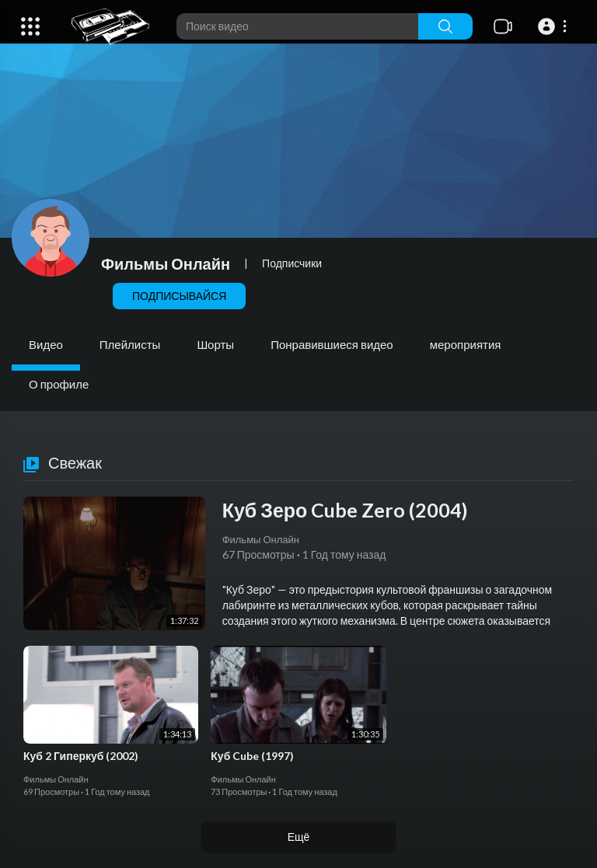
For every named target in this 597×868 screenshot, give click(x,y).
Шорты (215, 344)
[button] (555, 26)
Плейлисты (130, 344)
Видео (46, 344)
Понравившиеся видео (332, 344)
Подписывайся (179, 296)
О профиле (59, 384)
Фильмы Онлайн (166, 263)
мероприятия (466, 344)
